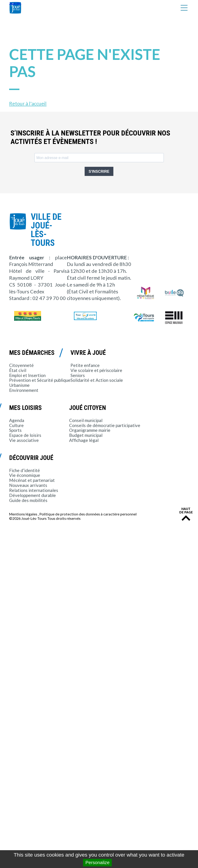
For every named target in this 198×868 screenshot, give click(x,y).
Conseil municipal (86, 420)
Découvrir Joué (31, 458)
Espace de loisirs (25, 435)
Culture (16, 425)
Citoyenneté (21, 365)
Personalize (97, 863)
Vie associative (24, 440)
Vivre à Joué (88, 353)
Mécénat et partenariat (32, 480)
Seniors (78, 375)
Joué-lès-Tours (15, 8)
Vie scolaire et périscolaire (96, 370)
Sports (15, 430)
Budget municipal (86, 435)
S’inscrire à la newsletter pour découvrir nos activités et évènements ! (90, 137)
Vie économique (25, 475)
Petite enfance (85, 365)
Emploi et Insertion (27, 375)
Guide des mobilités (28, 500)
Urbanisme (19, 385)
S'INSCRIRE (99, 171)
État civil (18, 370)
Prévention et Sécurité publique (40, 380)
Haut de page (186, 511)
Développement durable (33, 495)
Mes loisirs (25, 408)
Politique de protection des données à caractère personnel (88, 514)
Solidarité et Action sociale (97, 380)
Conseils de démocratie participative (105, 425)
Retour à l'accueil (28, 104)
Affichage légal (84, 440)
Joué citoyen (87, 408)
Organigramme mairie (90, 430)
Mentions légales (23, 514)
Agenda (17, 420)
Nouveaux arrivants (28, 485)
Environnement (24, 390)
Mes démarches (32, 353)
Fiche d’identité (25, 470)
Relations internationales (34, 490)
